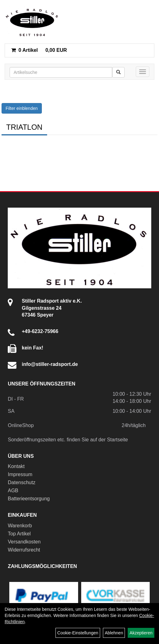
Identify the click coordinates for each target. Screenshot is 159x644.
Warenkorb (20, 526)
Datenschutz (22, 482)
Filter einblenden (22, 108)
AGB (13, 491)
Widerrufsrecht (24, 550)
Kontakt (16, 466)
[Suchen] (118, 72)
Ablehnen (114, 633)
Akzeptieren (141, 633)
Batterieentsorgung (29, 499)
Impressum (20, 474)
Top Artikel (19, 534)
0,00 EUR (39, 50)
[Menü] (143, 72)
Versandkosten (24, 542)
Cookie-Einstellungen (78, 633)
